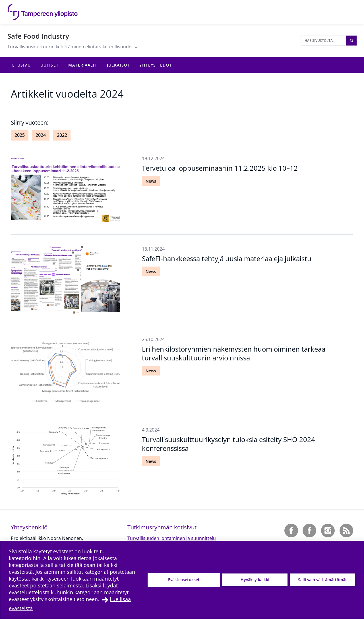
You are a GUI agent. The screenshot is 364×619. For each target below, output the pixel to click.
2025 (20, 135)
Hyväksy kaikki (255, 580)
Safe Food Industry (38, 36)
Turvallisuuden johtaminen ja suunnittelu (172, 538)
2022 (62, 135)
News (151, 181)
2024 (41, 135)
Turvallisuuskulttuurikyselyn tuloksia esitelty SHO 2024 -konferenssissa (230, 444)
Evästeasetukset (184, 580)
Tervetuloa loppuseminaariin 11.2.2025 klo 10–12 (220, 168)
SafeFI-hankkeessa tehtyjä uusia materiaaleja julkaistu (227, 258)
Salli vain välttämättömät (322, 580)
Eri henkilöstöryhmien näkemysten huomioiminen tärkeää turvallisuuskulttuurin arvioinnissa (234, 353)
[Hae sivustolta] (323, 41)
